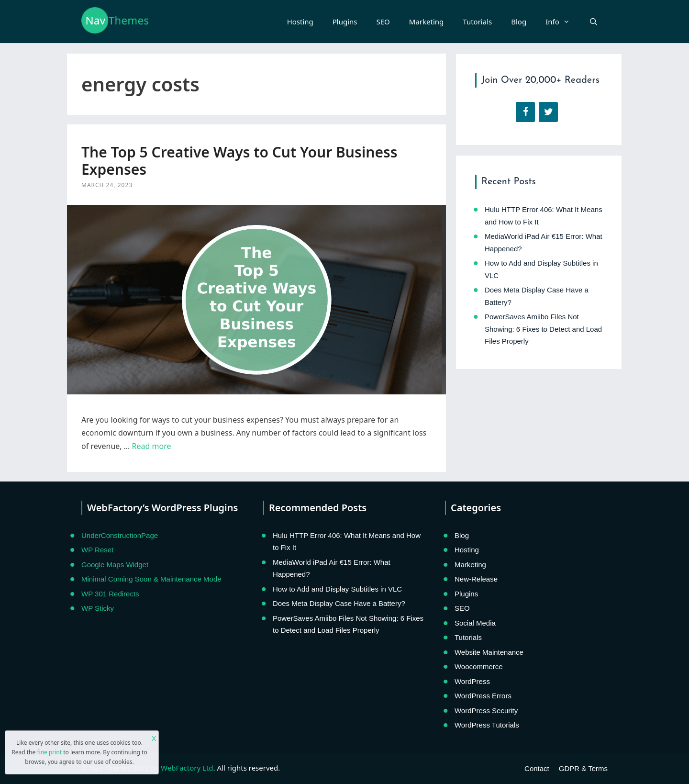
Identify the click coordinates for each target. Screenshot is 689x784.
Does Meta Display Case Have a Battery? (339, 603)
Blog (519, 22)
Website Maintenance (489, 652)
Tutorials (477, 22)
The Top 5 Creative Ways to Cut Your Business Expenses (239, 161)
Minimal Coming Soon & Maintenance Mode (151, 579)
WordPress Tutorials (487, 725)
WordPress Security (486, 711)
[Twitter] (548, 112)
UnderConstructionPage (120, 535)
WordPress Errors (483, 696)
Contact (537, 768)
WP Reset (97, 550)
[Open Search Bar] (594, 22)
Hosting (300, 22)
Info (562, 22)
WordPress (472, 681)
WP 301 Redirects (110, 594)
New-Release (476, 579)
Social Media (475, 623)
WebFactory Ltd (187, 768)
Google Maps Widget (115, 565)
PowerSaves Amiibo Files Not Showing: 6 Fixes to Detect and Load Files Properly (543, 329)
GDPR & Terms (583, 768)
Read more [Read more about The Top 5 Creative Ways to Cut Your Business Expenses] (152, 446)
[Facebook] (525, 112)
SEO (383, 22)
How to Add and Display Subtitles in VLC (337, 589)
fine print (49, 752)
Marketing (426, 22)
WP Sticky (98, 608)
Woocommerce (479, 666)
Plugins (345, 22)
